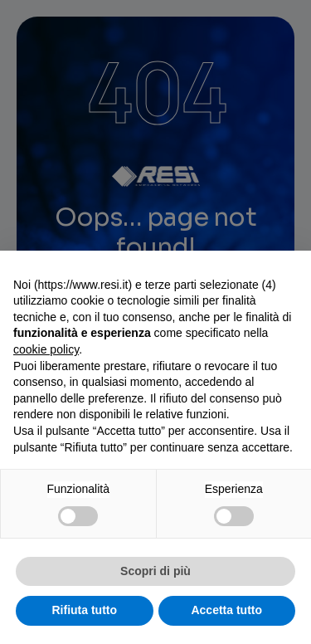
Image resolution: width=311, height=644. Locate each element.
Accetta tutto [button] (226, 610)
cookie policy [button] (46, 349)
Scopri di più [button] (155, 571)
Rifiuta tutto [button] (84, 610)
